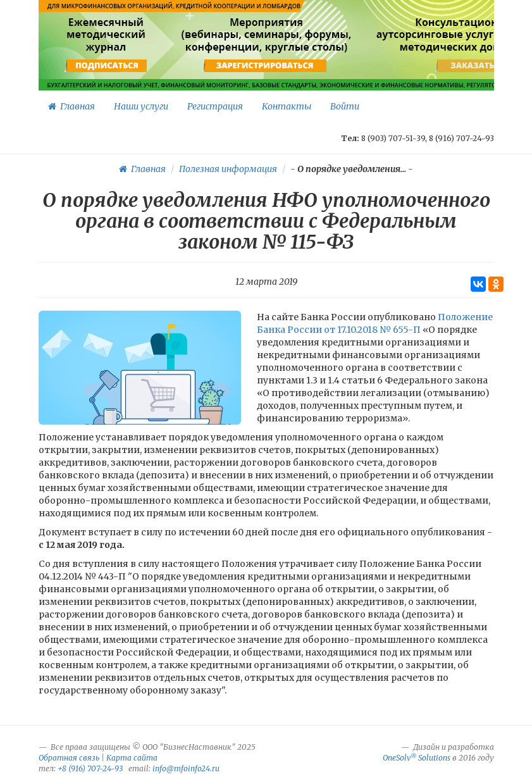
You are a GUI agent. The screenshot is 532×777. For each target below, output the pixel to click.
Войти (345, 106)
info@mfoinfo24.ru (186, 768)
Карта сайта (132, 758)
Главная (71, 106)
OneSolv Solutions (417, 758)
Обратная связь (69, 758)
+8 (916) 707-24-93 (90, 768)
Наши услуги (141, 106)
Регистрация (215, 106)
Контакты (287, 106)
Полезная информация (228, 169)
